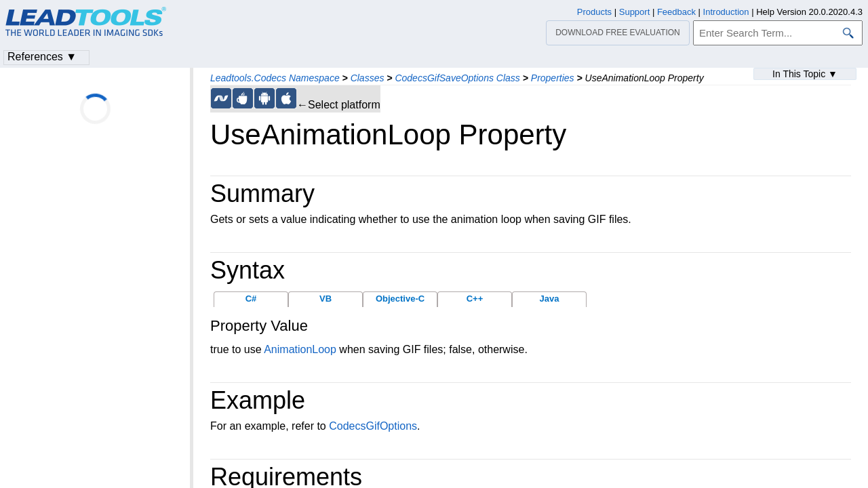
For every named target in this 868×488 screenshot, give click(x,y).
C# (251, 299)
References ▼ (42, 57)
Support (635, 12)
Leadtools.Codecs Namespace (275, 78)
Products (594, 12)
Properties (553, 78)
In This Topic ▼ (805, 74)
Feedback (676, 12)
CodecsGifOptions (373, 426)
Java (550, 299)
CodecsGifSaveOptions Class (457, 78)
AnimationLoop (300, 349)
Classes (368, 78)
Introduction (726, 12)
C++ (475, 299)
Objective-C (400, 299)
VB (325, 299)
